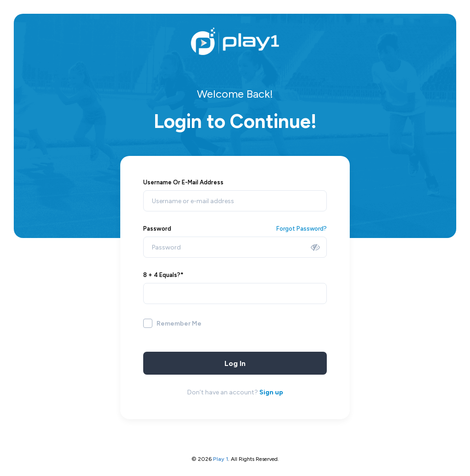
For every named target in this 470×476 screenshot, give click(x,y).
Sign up (271, 392)
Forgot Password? (302, 229)
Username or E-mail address (183, 182)
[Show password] (315, 247)
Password (157, 229)
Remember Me (179, 324)
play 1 (221, 459)
